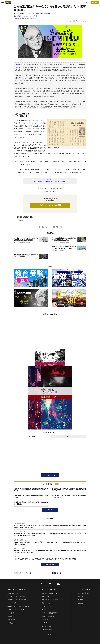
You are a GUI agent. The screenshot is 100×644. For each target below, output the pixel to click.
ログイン (86, 2)
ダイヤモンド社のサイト (49, 589)
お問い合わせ (11, 620)
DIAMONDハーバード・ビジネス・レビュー (54, 600)
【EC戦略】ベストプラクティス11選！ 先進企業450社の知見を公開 (69, 497)
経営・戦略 (17, 16)
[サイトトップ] (7, 2)
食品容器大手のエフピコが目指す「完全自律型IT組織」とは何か (69, 490)
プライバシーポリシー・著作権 (16, 610)
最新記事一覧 (50, 564)
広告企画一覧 (57, 573)
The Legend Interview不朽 (29, 16)
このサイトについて (13, 593)
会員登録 (94, 2)
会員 (68, 436)
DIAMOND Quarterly (48, 616)
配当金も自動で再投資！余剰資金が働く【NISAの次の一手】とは (31, 503)
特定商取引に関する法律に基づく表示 (18, 606)
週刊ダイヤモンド (47, 596)
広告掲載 (10, 616)
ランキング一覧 (50, 475)
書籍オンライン (46, 603)
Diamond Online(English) (49, 593)
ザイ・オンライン (46, 606)
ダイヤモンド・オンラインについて (17, 589)
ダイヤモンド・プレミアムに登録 (50, 205)
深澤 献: (39, 14)
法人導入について (12, 623)
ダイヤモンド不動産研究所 (49, 613)
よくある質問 (11, 613)
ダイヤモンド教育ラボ (48, 630)
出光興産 (20, 221)
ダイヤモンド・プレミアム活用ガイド (17, 600)
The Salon (45, 620)
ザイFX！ (44, 610)
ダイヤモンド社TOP (84, 593)
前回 (18, 65)
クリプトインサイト (47, 626)
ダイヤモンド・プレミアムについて (17, 596)
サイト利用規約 (12, 603)
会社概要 (81, 596)
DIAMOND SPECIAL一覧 (22, 573)
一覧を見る (50, 510)
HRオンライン (46, 623)
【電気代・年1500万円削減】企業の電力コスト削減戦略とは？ (31, 490)
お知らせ (81, 603)
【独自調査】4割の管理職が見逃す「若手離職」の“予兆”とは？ (31, 497)
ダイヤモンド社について (85, 589)
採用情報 (81, 600)
